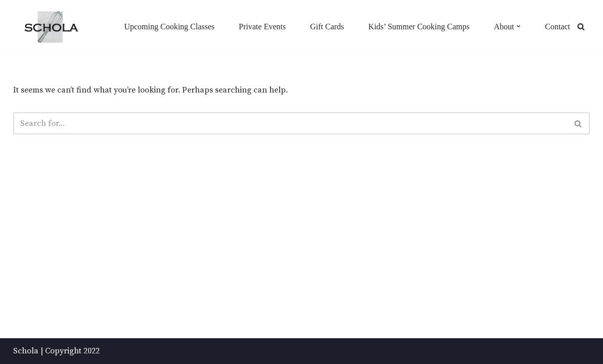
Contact (557, 27)
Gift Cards (327, 27)
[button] (519, 26)
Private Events (262, 27)
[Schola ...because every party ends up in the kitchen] (51, 27)
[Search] (581, 27)
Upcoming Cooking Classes (169, 27)
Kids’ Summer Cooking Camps (419, 27)
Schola (26, 351)
